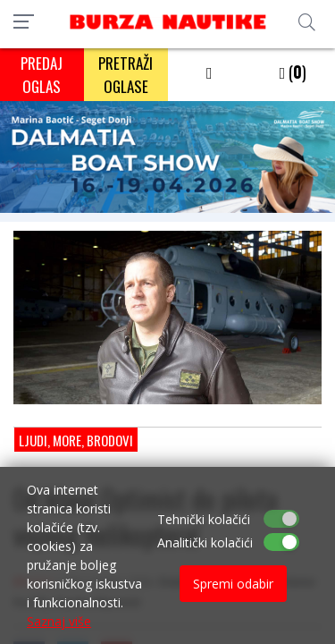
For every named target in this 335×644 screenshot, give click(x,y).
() (293, 72)
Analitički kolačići (205, 542)
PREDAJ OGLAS (42, 75)
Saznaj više (59, 621)
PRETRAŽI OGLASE (126, 75)
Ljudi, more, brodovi (76, 440)
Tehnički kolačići (204, 519)
